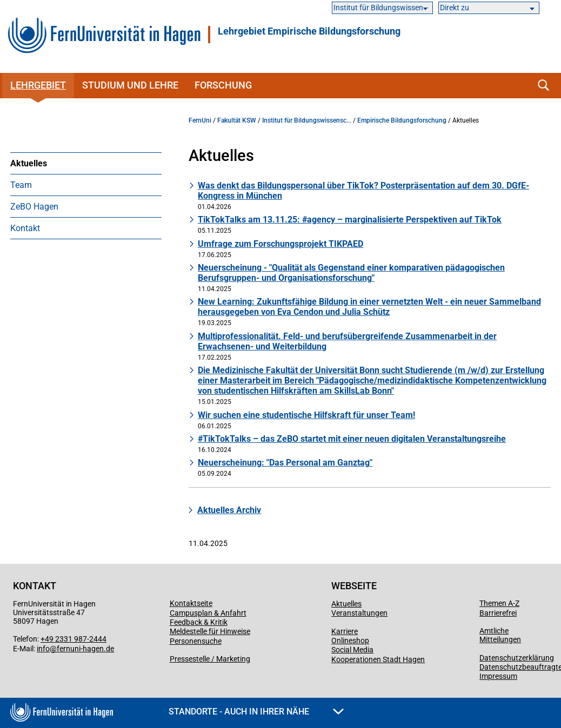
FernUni (200, 120)
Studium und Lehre (130, 85)
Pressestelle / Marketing (210, 659)
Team (21, 185)
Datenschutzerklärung (517, 658)
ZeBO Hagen (34, 207)
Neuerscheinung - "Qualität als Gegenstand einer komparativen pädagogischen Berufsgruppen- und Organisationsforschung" (351, 273)
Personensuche (196, 641)
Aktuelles (29, 163)
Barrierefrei (498, 613)
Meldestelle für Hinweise (210, 631)
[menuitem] (86, 163)
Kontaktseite (191, 603)
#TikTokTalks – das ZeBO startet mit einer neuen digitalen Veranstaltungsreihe (352, 439)
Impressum (498, 676)
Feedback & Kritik (199, 622)
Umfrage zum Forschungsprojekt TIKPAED (280, 244)
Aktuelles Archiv (229, 510)
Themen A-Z (499, 603)
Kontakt (25, 228)
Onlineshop (350, 641)
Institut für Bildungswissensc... (307, 120)
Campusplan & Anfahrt (208, 613)
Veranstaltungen (359, 613)
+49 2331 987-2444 (74, 639)
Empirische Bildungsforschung (402, 120)
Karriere (345, 631)
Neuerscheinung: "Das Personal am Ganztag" (285, 463)
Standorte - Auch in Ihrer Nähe (256, 712)
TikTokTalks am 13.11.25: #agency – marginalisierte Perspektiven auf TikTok (350, 220)
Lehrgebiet (38, 85)
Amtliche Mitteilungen (500, 635)
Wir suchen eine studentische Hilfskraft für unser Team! (306, 415)
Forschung (223, 85)
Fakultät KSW (237, 120)
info (43, 649)
